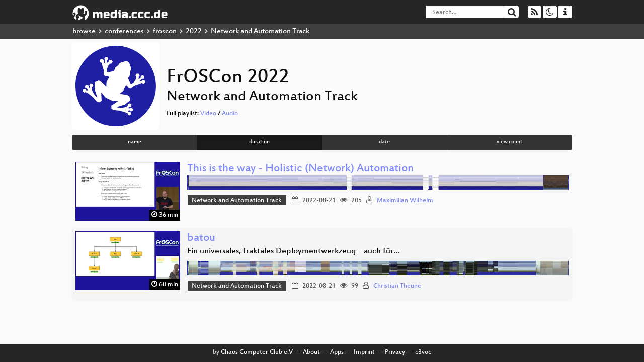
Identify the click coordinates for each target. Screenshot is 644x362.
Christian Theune (397, 286)
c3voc (423, 352)
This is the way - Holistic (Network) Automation (300, 169)
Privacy (395, 352)
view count (509, 142)
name (135, 142)
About (311, 352)
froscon (165, 31)
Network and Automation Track (237, 201)
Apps (337, 352)
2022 (194, 31)
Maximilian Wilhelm (405, 201)
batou (201, 239)
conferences (124, 31)
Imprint (364, 352)
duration (259, 142)
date (384, 142)
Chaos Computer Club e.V (257, 352)
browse (84, 31)
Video (208, 114)
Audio (230, 114)
